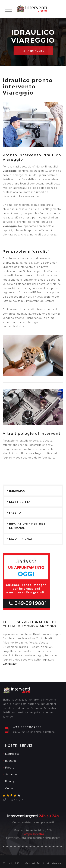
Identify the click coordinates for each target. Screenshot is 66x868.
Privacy (10, 781)
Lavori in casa (21, 539)
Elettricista (20, 502)
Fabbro (15, 513)
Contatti (10, 788)
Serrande (11, 775)
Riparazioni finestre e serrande (27, 526)
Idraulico (17, 491)
